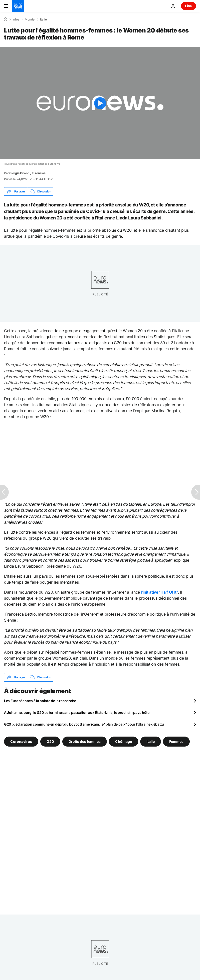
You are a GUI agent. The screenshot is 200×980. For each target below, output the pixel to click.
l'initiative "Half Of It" (160, 592)
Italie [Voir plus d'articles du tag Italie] (151, 741)
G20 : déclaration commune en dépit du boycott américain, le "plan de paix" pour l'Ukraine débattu (84, 724)
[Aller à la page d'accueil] (18, 6)
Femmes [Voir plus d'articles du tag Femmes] (176, 741)
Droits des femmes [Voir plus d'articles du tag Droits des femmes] (85, 741)
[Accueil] (6, 19)
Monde (30, 19)
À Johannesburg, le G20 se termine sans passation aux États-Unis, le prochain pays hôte (77, 712)
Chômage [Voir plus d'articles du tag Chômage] (124, 741)
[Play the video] (100, 103)
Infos (16, 19)
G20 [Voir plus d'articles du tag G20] (50, 741)
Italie (43, 19)
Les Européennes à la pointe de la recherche (40, 701)
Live (188, 6)
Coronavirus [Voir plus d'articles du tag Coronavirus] (21, 741)
